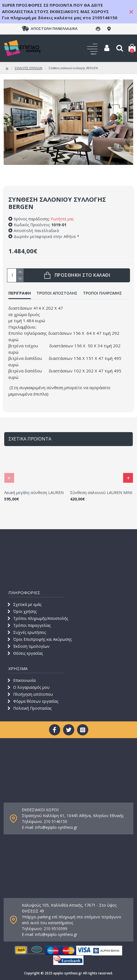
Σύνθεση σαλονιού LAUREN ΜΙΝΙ (101, 493)
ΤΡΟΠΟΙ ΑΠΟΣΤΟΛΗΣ (57, 293)
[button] (9, 478)
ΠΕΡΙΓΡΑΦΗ (20, 293)
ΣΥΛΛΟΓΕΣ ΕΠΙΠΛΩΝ (29, 68)
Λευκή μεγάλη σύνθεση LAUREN (34, 493)
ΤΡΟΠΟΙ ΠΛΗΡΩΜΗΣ (102, 293)
